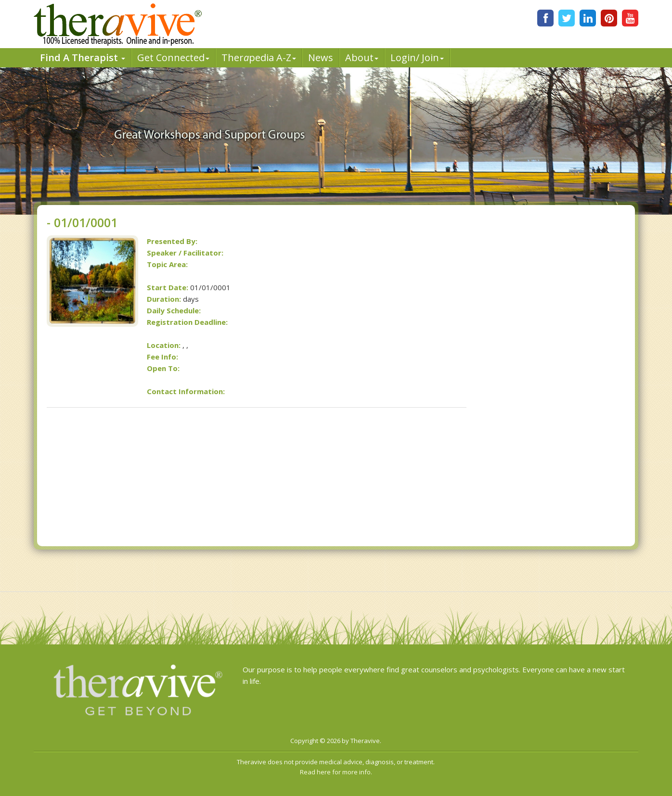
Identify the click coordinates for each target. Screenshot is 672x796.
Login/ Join (417, 58)
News (321, 58)
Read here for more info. (336, 772)
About (362, 58)
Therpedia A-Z (259, 58)
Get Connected (173, 58)
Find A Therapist (83, 58)
